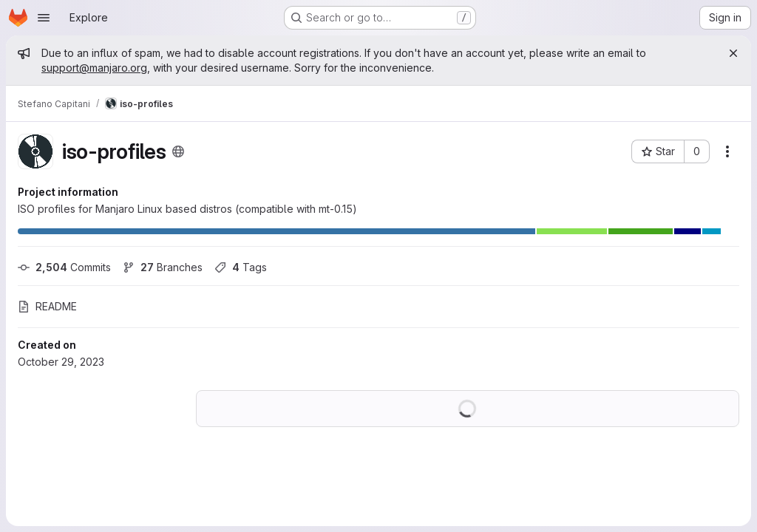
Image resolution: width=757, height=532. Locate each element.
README (47, 306)
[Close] (733, 53)
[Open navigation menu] (44, 18)
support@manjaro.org (94, 68)
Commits (64, 267)
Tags (241, 267)
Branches (163, 267)
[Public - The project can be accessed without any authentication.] (178, 151)
